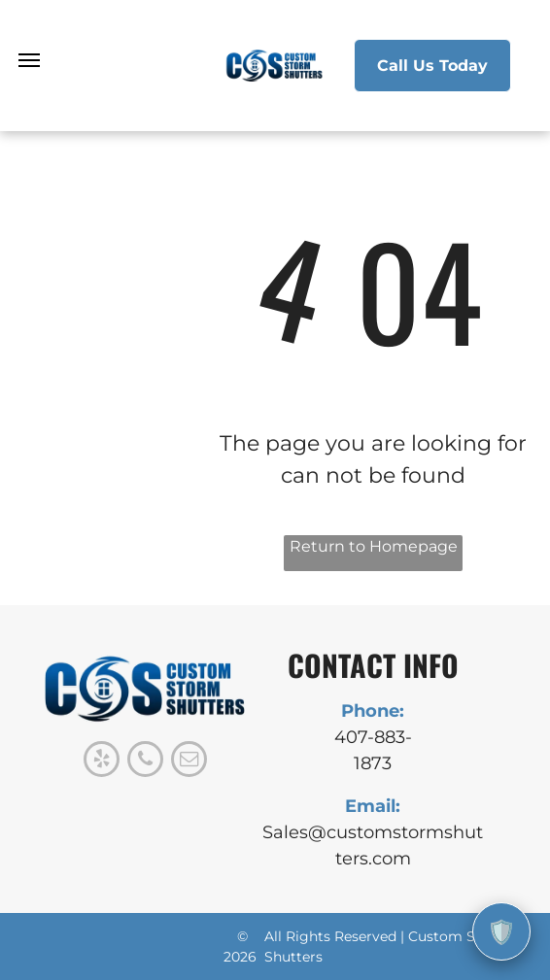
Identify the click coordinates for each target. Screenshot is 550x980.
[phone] (145, 761)
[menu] (29, 60)
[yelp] (102, 761)
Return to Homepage (374, 546)
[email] (189, 761)
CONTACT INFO (373, 665)
